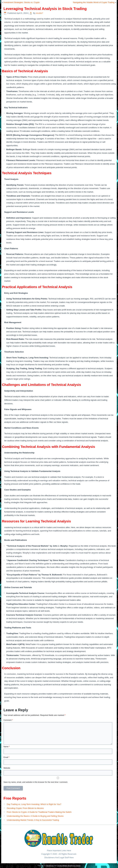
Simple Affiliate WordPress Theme (69, 866)
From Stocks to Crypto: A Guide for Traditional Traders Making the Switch (39, 812)
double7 (39, 13)
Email (6, 757)
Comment (8, 720)
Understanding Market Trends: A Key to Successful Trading (33, 820)
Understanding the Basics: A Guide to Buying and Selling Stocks (35, 816)
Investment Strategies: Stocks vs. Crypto (22, 2)
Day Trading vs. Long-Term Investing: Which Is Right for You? (34, 804)
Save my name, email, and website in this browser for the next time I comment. (36, 782)
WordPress (50, 866)
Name (7, 747)
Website (7, 768)
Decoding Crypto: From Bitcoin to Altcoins (25, 808)
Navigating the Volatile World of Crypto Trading (94, 2)
